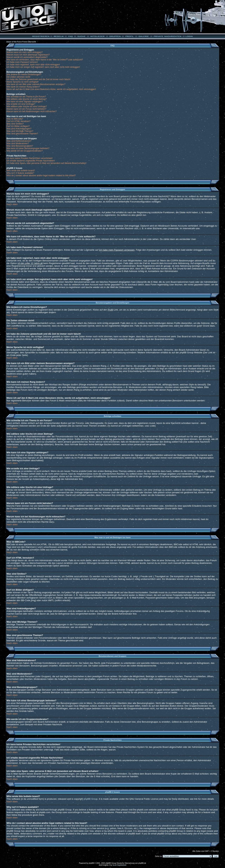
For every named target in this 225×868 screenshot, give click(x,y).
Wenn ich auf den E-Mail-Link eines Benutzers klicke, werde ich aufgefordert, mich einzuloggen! (51, 89)
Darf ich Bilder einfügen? (18, 126)
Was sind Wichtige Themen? (20, 131)
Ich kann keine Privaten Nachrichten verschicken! (30, 158)
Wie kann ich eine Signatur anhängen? (25, 102)
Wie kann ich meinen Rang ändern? (23, 87)
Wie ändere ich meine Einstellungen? (24, 74)
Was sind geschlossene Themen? (22, 134)
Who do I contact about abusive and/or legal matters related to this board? (41, 176)
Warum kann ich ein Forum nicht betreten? (26, 109)
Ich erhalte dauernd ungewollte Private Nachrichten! (31, 161)
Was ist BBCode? (15, 119)
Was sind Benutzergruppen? (20, 146)
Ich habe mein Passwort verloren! (22, 62)
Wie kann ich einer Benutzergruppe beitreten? (28, 148)
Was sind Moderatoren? (18, 143)
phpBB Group (91, 799)
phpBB (91, 863)
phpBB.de (142, 863)
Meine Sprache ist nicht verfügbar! (22, 82)
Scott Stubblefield (120, 865)
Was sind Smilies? (15, 124)
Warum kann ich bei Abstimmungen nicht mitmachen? (32, 111)
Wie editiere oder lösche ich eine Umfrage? (27, 106)
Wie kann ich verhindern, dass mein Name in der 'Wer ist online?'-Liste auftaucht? (45, 60)
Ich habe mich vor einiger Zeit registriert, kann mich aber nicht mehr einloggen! (43, 67)
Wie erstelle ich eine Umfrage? (21, 104)
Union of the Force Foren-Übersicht (21, 42)
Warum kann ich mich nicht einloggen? (25, 52)
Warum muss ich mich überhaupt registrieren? (28, 55)
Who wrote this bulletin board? (21, 171)
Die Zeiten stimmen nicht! (18, 77)
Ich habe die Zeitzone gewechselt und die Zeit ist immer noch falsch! (38, 79)
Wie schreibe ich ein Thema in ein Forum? (26, 97)
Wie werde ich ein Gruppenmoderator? (25, 151)
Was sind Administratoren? (19, 141)
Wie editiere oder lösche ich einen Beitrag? (27, 99)
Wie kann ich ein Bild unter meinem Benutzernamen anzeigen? (36, 84)
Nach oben (12, 204)
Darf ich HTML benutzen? (18, 121)
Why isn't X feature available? (20, 173)
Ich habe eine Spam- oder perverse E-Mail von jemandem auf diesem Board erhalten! (46, 163)
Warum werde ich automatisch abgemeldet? (27, 57)
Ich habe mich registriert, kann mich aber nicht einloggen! (33, 65)
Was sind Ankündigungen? (19, 129)
